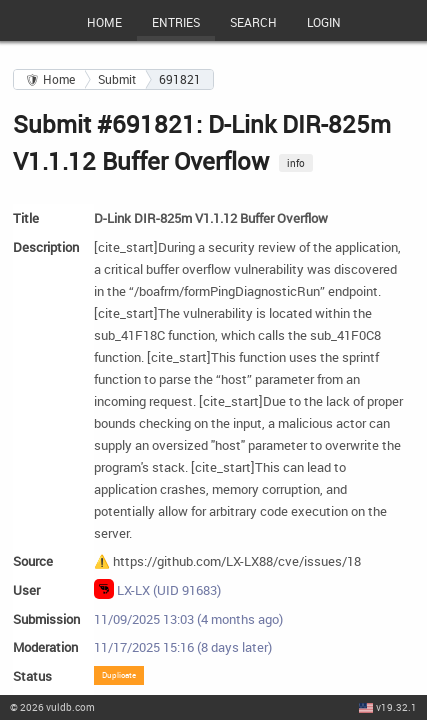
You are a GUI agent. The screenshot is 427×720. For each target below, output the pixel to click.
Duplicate (119, 674)
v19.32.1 (396, 707)
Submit (117, 79)
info (296, 163)
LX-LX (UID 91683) (158, 589)
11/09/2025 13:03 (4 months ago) (188, 619)
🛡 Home (50, 79)
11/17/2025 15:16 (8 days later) (183, 647)
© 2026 (52, 707)
